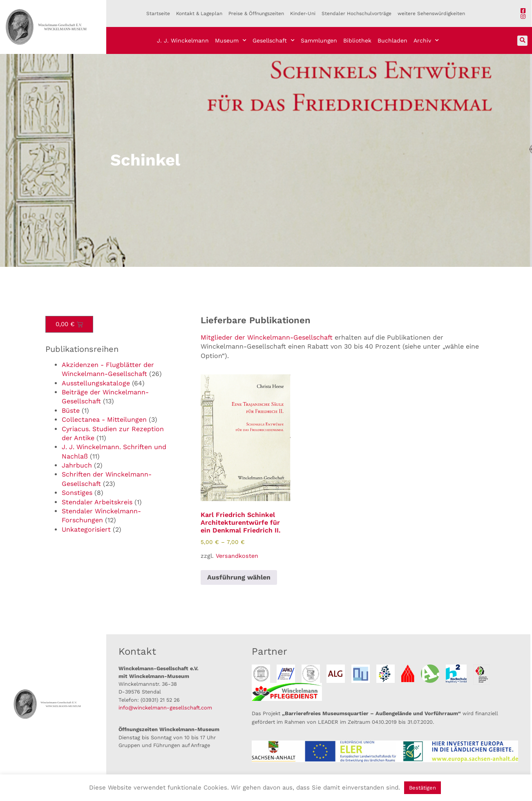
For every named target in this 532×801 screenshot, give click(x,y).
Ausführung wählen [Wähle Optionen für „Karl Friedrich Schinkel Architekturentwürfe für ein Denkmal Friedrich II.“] (239, 577)
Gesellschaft (274, 40)
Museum (231, 40)
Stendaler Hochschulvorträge (357, 13)
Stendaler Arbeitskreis (97, 502)
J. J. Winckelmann (183, 40)
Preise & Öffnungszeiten (256, 13)
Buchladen (392, 40)
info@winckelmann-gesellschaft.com (165, 708)
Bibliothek (357, 40)
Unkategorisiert (86, 529)
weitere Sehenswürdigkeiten (431, 13)
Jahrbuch (77, 465)
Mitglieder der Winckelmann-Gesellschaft (267, 337)
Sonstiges (77, 493)
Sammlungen (319, 40)
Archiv (426, 40)
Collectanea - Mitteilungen (104, 420)
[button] (522, 41)
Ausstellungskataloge (96, 383)
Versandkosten (237, 556)
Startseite (158, 13)
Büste (71, 411)
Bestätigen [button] (422, 788)
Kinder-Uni (303, 13)
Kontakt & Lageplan (199, 13)
